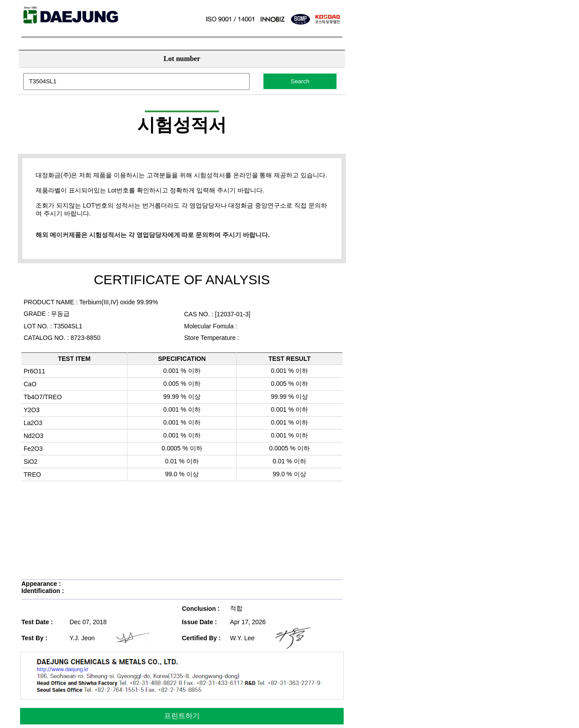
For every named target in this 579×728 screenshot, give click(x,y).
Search (300, 81)
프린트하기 (182, 716)
